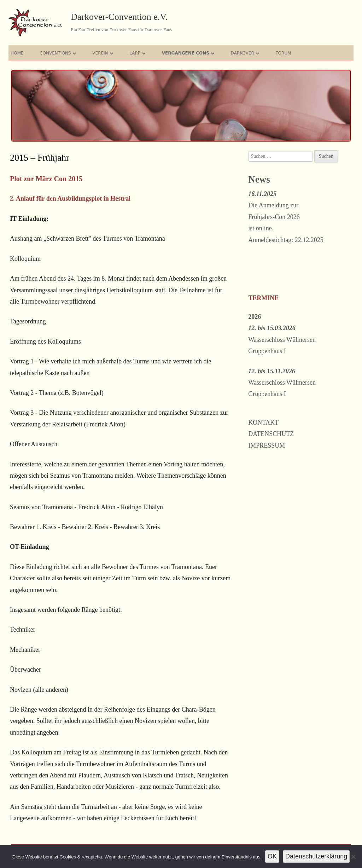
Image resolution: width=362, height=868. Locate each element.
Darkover (243, 53)
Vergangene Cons (186, 53)
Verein (100, 53)
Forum (284, 53)
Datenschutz (271, 434)
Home (17, 53)
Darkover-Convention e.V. (119, 17)
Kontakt (263, 422)
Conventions (55, 53)
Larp (135, 53)
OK (272, 856)
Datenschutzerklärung (316, 856)
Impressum (267, 446)
